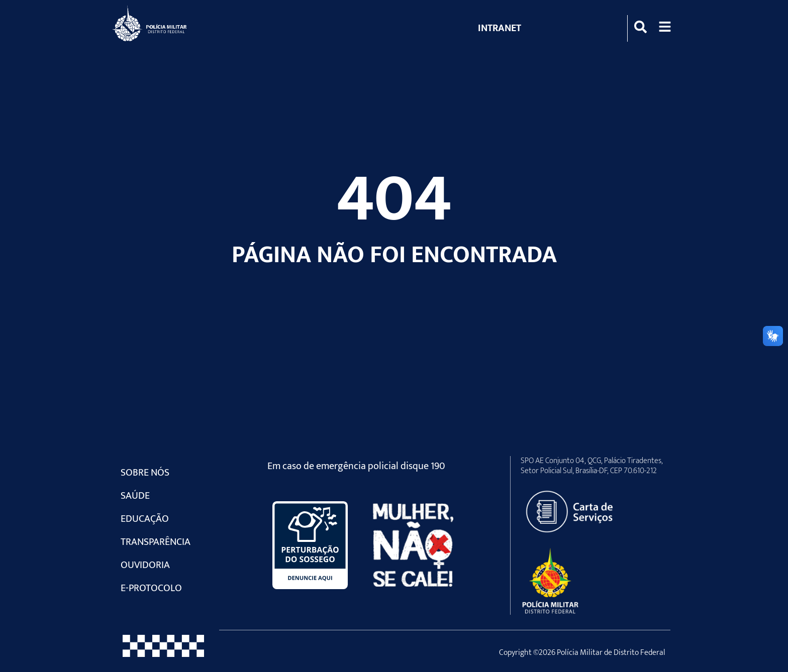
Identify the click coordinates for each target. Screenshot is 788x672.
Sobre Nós (145, 473)
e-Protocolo (151, 588)
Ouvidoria (145, 565)
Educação (145, 519)
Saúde (135, 496)
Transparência (156, 542)
